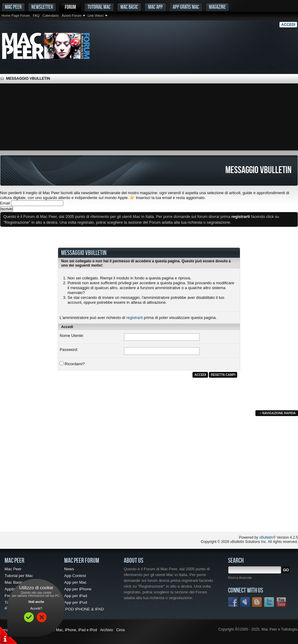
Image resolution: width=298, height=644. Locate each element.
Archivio (107, 630)
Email (5, 203)
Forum (70, 7)
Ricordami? (72, 364)
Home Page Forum (16, 16)
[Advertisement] (149, 117)
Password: (69, 350)
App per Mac (75, 582)
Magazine (217, 7)
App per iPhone (78, 589)
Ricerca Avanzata (240, 578)
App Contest (75, 576)
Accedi (288, 25)
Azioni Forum (72, 16)
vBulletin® (267, 537)
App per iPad (76, 596)
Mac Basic (129, 7)
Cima (120, 630)
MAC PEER (13, 7)
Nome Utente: (72, 336)
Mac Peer (13, 569)
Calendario (51, 16)
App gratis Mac (186, 7)
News (69, 569)
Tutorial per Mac (19, 576)
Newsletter (42, 7)
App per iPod (76, 602)
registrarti (134, 318)
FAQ (36, 16)
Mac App (155, 7)
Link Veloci (96, 16)
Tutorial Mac (99, 7)
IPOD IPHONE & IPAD (84, 609)
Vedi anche (36, 602)
